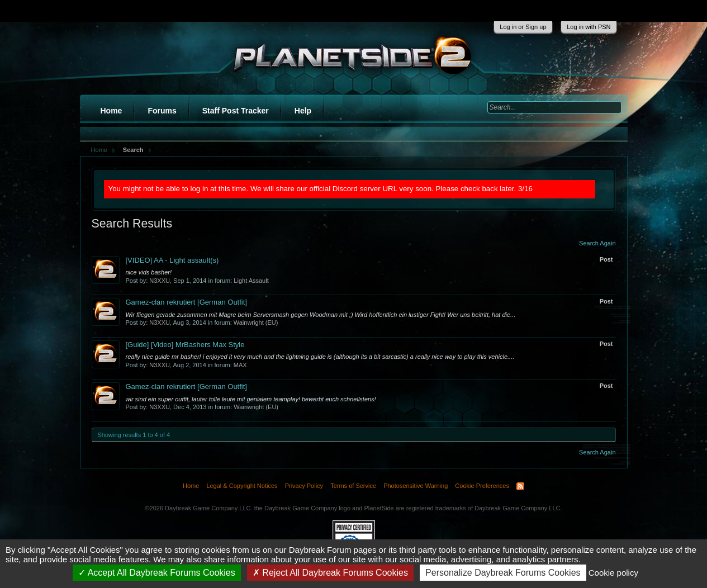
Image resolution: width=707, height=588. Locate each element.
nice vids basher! (149, 272)
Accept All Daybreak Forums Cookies (157, 573)
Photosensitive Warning (416, 486)
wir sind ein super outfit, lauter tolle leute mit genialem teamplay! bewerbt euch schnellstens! (251, 399)
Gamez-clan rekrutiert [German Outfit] (186, 302)
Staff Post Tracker (236, 111)
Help (303, 111)
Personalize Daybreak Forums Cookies (503, 573)
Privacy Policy (304, 486)
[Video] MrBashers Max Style (185, 345)
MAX (240, 365)
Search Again (597, 243)
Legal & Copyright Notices (242, 486)
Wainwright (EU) (256, 323)
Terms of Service (353, 486)
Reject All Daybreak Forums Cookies (330, 573)
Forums (162, 111)
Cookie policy (613, 573)
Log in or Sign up (523, 27)
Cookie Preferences (482, 486)
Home (111, 111)
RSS (520, 486)
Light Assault (251, 281)
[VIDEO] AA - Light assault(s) (172, 260)
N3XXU (160, 281)
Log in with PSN (589, 27)
